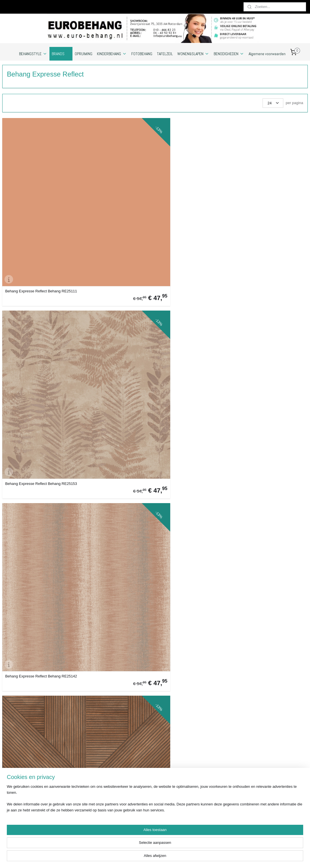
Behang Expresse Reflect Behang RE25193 (33, 487)
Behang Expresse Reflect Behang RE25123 (265, 584)
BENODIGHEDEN (229, 54)
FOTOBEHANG (142, 54)
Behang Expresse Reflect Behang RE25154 (33, 389)
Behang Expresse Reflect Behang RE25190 (265, 682)
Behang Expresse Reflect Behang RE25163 (188, 584)
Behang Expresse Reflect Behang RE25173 (265, 487)
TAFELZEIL (165, 54)
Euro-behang (266, 751)
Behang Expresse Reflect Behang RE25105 (110, 682)
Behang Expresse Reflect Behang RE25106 (265, 389)
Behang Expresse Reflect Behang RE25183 (188, 487)
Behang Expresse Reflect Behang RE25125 (33, 292)
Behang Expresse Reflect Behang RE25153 (110, 194)
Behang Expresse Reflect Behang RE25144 (188, 389)
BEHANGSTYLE (33, 54)
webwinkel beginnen (196, 857)
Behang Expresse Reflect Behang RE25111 (33, 194)
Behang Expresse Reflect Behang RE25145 (110, 487)
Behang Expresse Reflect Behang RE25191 (265, 292)
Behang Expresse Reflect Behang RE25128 (110, 584)
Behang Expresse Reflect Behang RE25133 (33, 584)
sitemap (168, 857)
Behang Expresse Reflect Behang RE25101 (188, 682)
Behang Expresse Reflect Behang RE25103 (188, 292)
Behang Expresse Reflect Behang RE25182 (265, 194)
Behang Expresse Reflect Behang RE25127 (110, 389)
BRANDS (61, 54)
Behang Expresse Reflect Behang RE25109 (110, 292)
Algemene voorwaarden (267, 54)
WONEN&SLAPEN (193, 54)
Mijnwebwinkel (241, 857)
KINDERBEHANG (112, 54)
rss (178, 857)
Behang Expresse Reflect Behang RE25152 (33, 682)
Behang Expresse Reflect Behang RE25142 (188, 194)
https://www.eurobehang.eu (25, 830)
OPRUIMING (84, 54)
